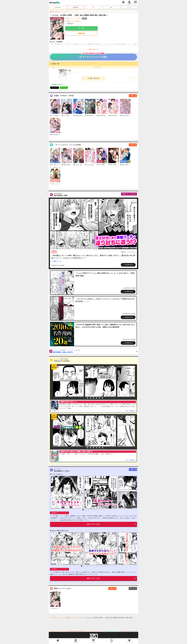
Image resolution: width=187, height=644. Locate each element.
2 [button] (88, 398)
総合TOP (58, 7)
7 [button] (102, 398)
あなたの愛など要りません (60, 531)
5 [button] (96, 398)
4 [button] (93, 398)
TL (94, 7)
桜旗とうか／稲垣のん (74, 21)
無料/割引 (76, 7)
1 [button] (85, 398)
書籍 (51, 12)
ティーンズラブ (64, 12)
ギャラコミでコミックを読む (94, 56)
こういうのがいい (58, 474)
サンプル (81, 28)
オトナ (129, 7)
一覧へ (132, 96)
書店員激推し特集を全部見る (95, 351)
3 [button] (91, 398)
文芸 (56, 12)
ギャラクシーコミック (57, 618)
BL (111, 7)
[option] (68, 381)
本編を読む (81, 33)
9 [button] (105, 566)
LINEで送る (64, 88)
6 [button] (99, 398)
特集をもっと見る (128, 194)
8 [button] (104, 510)
